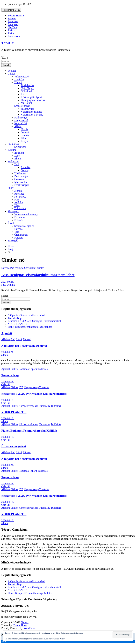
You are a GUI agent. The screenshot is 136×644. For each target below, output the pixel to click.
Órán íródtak (21, 235)
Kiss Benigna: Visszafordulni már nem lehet (38, 275)
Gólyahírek (27, 91)
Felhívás (19, 220)
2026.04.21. (7, 381)
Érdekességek (21, 185)
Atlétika (19, 202)
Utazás (24, 129)
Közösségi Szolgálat (31, 97)
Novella (18, 229)
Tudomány (13, 161)
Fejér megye (21, 118)
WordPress (30, 628)
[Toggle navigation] (3, 56)
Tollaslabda (20, 208)
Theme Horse (20, 625)
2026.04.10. (7, 437)
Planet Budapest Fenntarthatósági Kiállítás (30, 327)
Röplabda (19, 194)
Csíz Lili (6, 384)
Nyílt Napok (27, 88)
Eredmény (20, 217)
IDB (23, 94)
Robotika (26, 167)
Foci (17, 200)
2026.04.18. (7, 400)
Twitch (11, 30)
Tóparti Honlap (16, 16)
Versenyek (13, 211)
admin (5, 355)
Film (23, 138)
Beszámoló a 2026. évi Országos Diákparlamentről (34, 321)
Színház (25, 135)
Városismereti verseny (26, 214)
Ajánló (18, 126)
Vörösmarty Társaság (32, 115)
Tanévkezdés (28, 85)
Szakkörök (13, 144)
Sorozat (25, 132)
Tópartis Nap (15, 318)
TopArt (7, 43)
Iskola (18, 159)
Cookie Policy (59, 639)
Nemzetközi (21, 123)
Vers (17, 232)
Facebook (13, 21)
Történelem (20, 173)
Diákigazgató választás (33, 100)
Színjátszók (20, 147)
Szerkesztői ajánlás (24, 226)
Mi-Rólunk (27, 103)
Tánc (17, 205)
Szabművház (28, 109)
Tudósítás (19, 79)
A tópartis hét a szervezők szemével (26, 315)
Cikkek (12, 74)
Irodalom (19, 153)
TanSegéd (13, 241)
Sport (11, 188)
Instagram (13, 24)
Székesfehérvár (22, 106)
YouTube (13, 27)
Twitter (12, 33)
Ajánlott (7, 333)
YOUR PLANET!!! (18, 324)
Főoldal (12, 71)
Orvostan (19, 179)
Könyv (24, 141)
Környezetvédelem (29, 406)
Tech (17, 164)
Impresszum (14, 36)
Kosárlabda (20, 197)
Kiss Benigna (8, 285)
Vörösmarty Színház (32, 112)
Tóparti (18, 82)
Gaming (25, 170)
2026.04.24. (7, 352)
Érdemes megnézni (14, 446)
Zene (17, 156)
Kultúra (12, 150)
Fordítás (19, 238)
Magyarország (22, 120)
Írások (11, 223)
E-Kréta (12, 18)
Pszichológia (21, 176)
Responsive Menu (11, 10)
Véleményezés (22, 77)
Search (5, 58)
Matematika (21, 182)
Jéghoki (18, 191)
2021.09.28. (7, 282)
